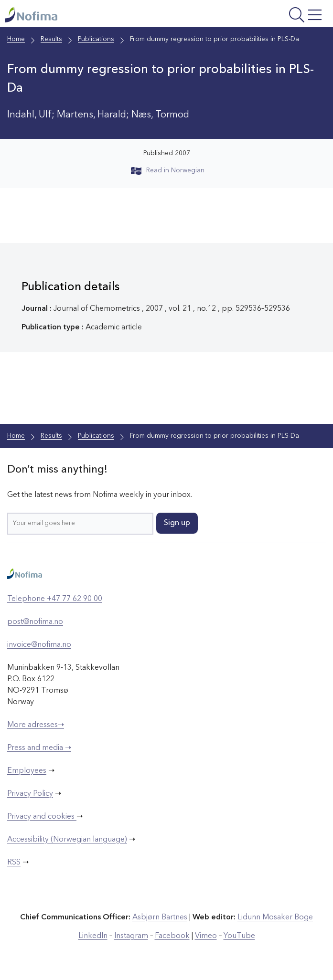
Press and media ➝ (39, 748)
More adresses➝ (36, 725)
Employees (27, 771)
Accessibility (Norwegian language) (67, 840)
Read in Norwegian (168, 170)
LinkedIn (93, 936)
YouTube (239, 936)
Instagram (131, 936)
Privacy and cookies (42, 817)
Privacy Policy (30, 794)
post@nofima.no (35, 622)
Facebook (172, 936)
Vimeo (206, 936)
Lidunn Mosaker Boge (275, 917)
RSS (14, 863)
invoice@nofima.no (39, 645)
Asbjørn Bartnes (160, 917)
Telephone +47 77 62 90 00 (55, 599)
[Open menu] (269, 16)
